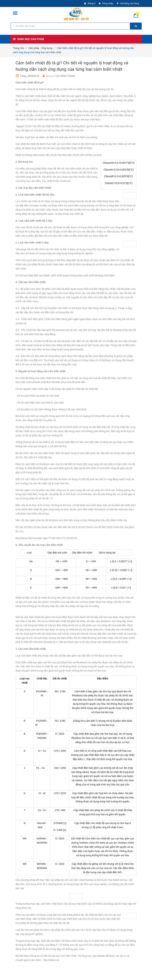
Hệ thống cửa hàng (129, 3)
